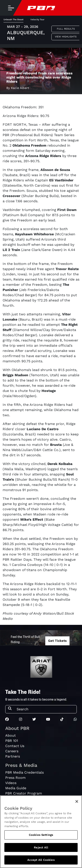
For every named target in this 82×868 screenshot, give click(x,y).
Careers (12, 751)
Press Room (15, 778)
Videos (11, 783)
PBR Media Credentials (24, 772)
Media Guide (16, 788)
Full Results (66, 29)
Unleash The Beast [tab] (13, 19)
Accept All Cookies (41, 860)
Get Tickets (57, 641)
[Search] (45, 709)
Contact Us (15, 746)
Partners (13, 756)
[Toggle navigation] (11, 8)
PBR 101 (12, 741)
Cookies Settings (41, 835)
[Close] (77, 801)
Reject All (41, 847)
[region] (41, 832)
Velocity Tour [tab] (37, 19)
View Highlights (66, 37)
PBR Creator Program (24, 793)
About (10, 735)
